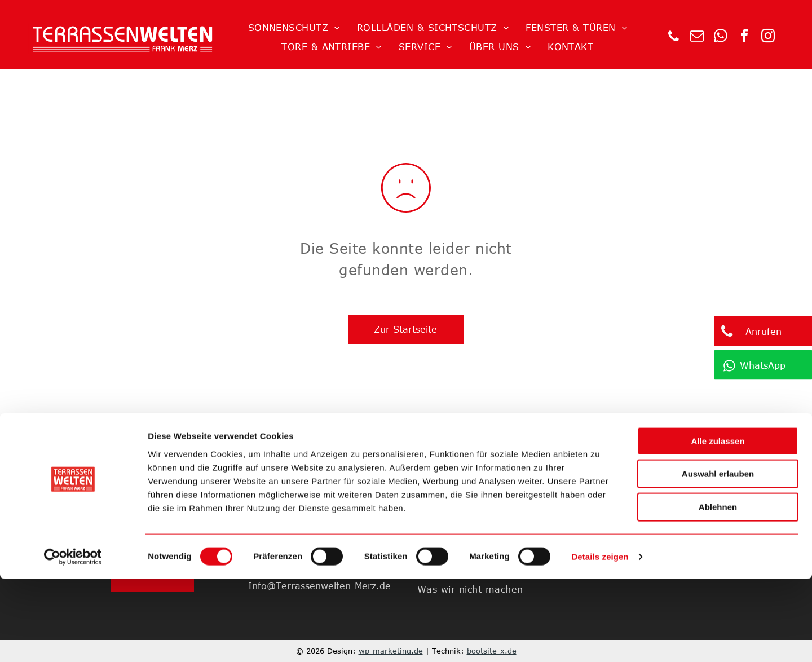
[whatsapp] (721, 37)
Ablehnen (718, 590)
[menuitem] (294, 28)
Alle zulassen (718, 524)
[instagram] (768, 37)
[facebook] (744, 37)
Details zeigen (600, 640)
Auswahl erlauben (718, 557)
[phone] (673, 37)
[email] (697, 37)
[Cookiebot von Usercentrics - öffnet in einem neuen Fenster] (73, 640)
